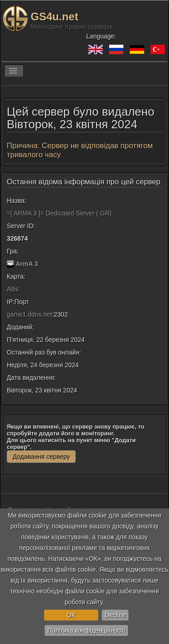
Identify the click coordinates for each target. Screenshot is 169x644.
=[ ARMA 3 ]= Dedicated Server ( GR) (59, 213)
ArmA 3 (27, 264)
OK (71, 615)
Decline (115, 615)
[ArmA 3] (10, 264)
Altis (13, 289)
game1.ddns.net (29, 314)
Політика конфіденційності (86, 630)
